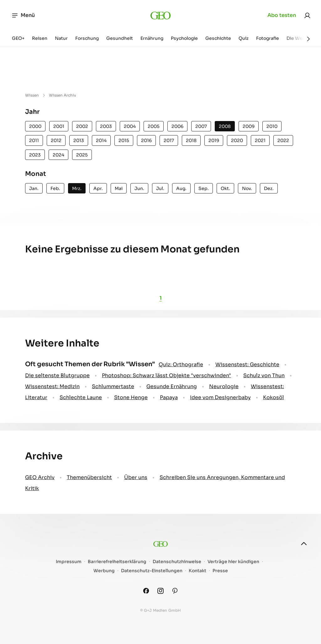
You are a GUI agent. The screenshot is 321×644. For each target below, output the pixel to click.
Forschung (87, 38)
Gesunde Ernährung (172, 386)
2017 (169, 140)
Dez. (269, 188)
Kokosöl (274, 397)
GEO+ (18, 38)
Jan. (34, 188)
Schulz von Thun (264, 375)
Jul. (160, 188)
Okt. (225, 188)
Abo (282, 15)
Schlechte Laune (81, 397)
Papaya (169, 397)
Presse (220, 571)
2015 (124, 140)
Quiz (244, 38)
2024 (58, 155)
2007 (201, 126)
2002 (82, 126)
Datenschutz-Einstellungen (152, 571)
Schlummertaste (113, 386)
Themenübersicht (89, 477)
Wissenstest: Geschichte (247, 364)
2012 (56, 140)
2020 (237, 140)
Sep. (204, 188)
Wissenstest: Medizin (52, 386)
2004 (130, 126)
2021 (260, 140)
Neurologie (224, 386)
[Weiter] (308, 39)
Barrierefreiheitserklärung (117, 562)
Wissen (32, 95)
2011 (34, 140)
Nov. (247, 188)
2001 (59, 126)
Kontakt (197, 571)
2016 (146, 140)
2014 (101, 140)
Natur (61, 38)
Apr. (98, 188)
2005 (154, 126)
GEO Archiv (40, 477)
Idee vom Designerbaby (220, 397)
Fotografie (268, 38)
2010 (272, 126)
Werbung (104, 571)
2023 (35, 155)
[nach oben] (304, 544)
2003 (106, 126)
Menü (23, 15)
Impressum (69, 562)
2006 (177, 126)
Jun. (139, 188)
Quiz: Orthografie (181, 364)
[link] (307, 15)
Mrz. (77, 188)
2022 (283, 140)
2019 (214, 140)
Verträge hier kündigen (233, 562)
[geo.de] (161, 15)
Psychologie (184, 38)
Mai (119, 188)
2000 (35, 126)
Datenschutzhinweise (177, 562)
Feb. (55, 188)
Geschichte (218, 38)
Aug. (181, 188)
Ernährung (152, 38)
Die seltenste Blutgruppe (57, 375)
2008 (225, 126)
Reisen (40, 38)
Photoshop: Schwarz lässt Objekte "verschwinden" (166, 375)
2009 (249, 126)
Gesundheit (120, 38)
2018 (191, 140)
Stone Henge (131, 397)
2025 (82, 155)
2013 (79, 140)
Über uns (136, 477)
